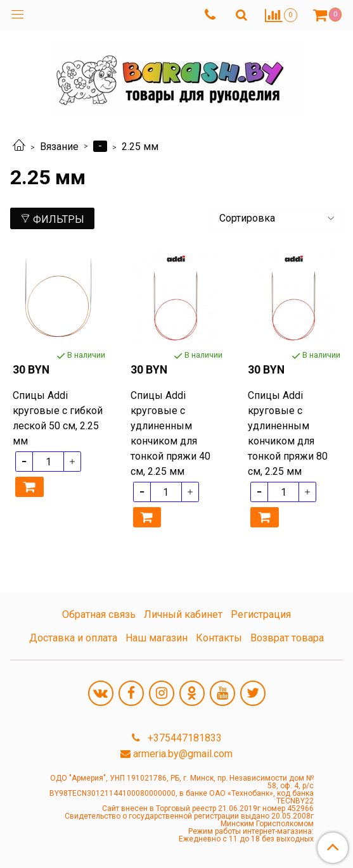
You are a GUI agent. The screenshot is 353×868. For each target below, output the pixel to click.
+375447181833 (183, 738)
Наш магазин (157, 638)
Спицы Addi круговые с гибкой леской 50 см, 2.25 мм (58, 418)
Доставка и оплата (73, 638)
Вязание (59, 147)
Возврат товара (287, 638)
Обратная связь (99, 614)
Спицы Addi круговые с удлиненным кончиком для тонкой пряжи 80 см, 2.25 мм (288, 433)
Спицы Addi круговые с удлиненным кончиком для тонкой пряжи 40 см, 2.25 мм (170, 433)
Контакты (219, 638)
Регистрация (261, 614)
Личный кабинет (183, 614)
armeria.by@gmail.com (183, 754)
